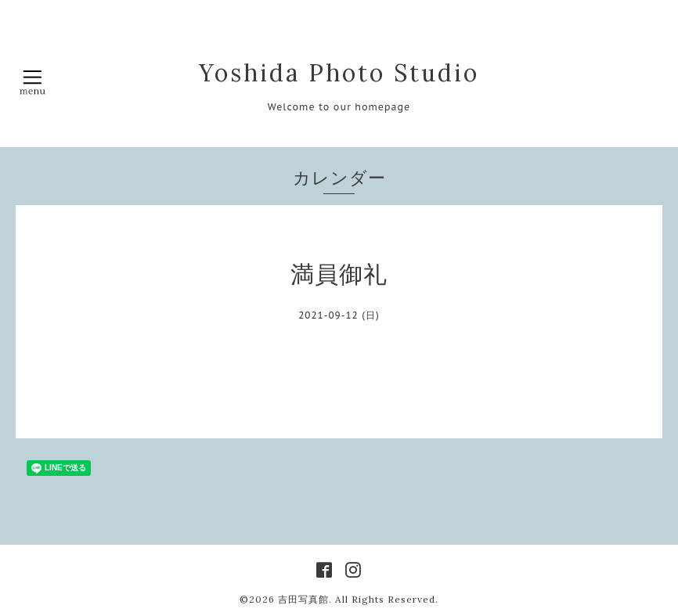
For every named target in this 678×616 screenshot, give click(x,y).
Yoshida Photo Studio (339, 73)
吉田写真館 (303, 599)
